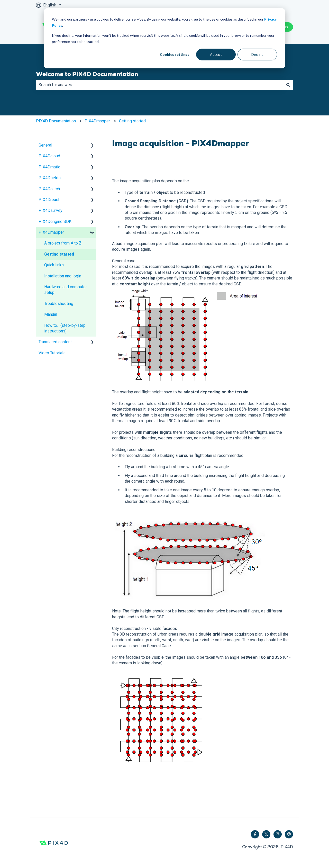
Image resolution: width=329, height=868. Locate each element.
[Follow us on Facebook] (255, 834)
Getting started (132, 121)
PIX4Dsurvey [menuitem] (51, 210)
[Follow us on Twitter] (266, 834)
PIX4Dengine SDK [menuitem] (55, 221)
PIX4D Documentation (56, 121)
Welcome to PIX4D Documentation (87, 74)
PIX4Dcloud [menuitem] (49, 156)
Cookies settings (175, 54)
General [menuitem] (45, 145)
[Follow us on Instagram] (278, 834)
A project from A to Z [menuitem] (63, 243)
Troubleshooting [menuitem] (59, 304)
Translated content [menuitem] (55, 342)
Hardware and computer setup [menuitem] (66, 290)
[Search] (288, 85)
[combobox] (160, 85)
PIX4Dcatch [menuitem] (49, 189)
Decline (257, 54)
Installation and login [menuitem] (63, 276)
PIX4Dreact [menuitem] (49, 200)
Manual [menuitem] (51, 314)
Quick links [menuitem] (54, 265)
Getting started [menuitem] (59, 254)
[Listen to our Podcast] (289, 834)
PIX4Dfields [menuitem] (50, 178)
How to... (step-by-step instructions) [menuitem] (65, 328)
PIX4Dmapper (97, 121)
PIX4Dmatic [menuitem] (49, 167)
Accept (216, 54)
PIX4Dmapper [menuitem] (51, 232)
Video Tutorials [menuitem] (52, 353)
